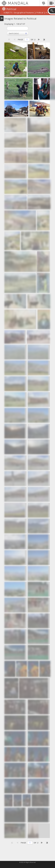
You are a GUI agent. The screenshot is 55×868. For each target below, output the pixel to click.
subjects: (8, 13)
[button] (51, 3)
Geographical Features (24, 13)
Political (40, 13)
